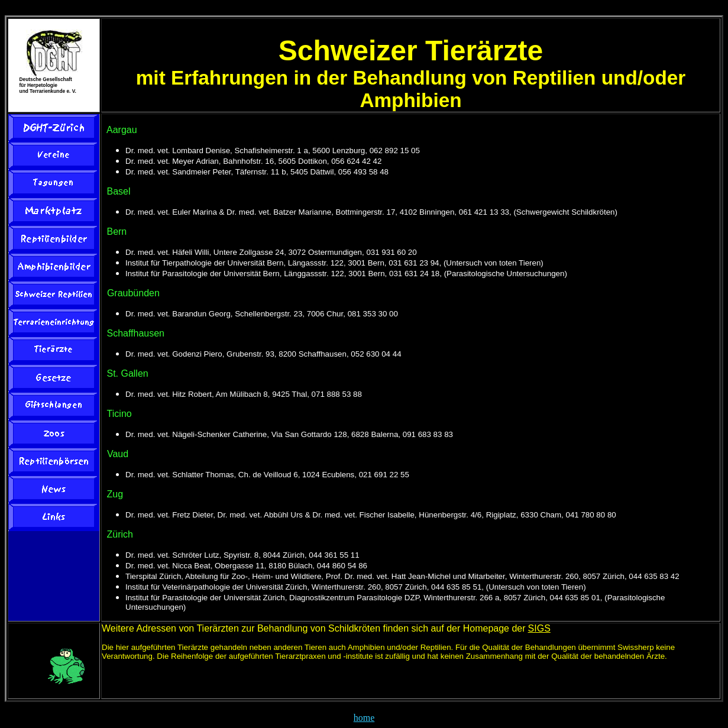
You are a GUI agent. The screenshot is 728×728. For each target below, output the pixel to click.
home (364, 718)
